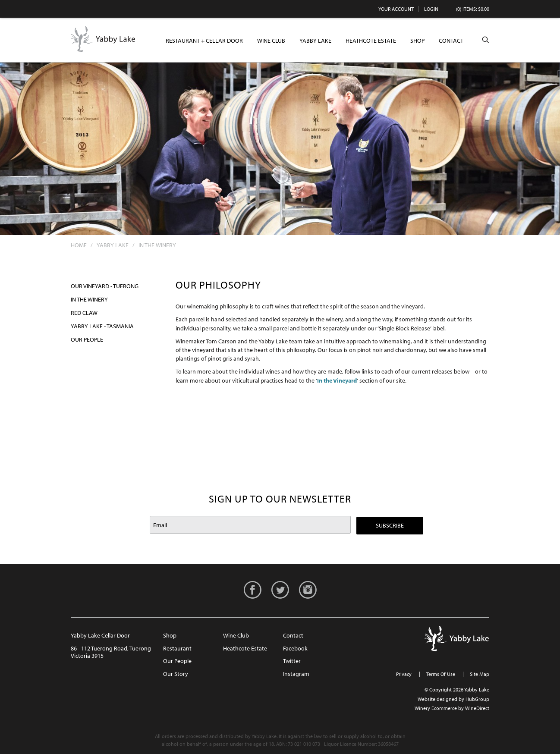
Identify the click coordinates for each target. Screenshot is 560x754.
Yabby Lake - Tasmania (102, 326)
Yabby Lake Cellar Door (100, 635)
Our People (87, 339)
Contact (451, 41)
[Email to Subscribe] (250, 525)
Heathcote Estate (371, 41)
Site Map (480, 674)
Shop (417, 41)
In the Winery (89, 299)
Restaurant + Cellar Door (204, 41)
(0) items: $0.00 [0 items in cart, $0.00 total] (473, 9)
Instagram (296, 674)
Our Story (176, 674)
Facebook (295, 648)
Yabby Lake (103, 39)
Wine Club (271, 41)
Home (79, 245)
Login (431, 9)
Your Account (396, 9)
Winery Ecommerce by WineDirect (452, 708)
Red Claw (84, 313)
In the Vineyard (337, 380)
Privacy (404, 674)
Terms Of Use (441, 674)
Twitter (292, 661)
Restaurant (177, 648)
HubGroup (477, 699)
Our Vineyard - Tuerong (105, 286)
